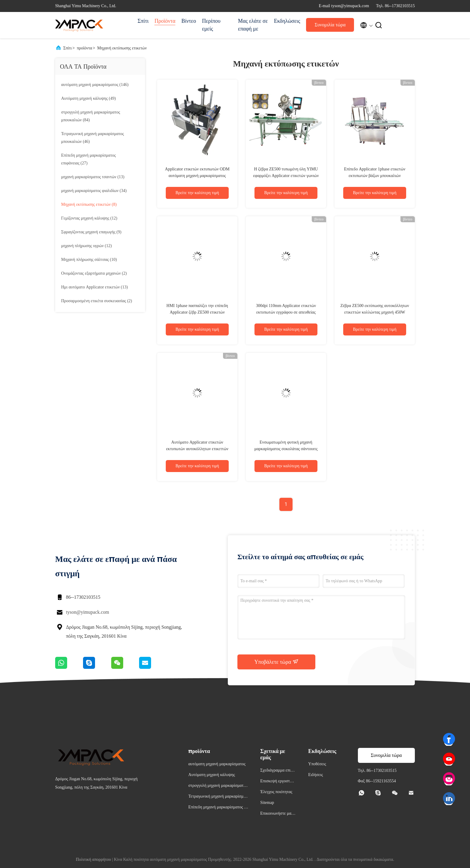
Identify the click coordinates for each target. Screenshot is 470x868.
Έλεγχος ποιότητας (276, 792)
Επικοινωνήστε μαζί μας (277, 814)
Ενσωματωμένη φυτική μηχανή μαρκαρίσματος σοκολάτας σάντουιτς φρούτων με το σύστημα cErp (286, 449)
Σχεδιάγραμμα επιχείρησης (278, 771)
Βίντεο (189, 21)
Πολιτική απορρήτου (93, 859)
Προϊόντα (165, 21)
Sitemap (267, 803)
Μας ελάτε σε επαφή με (253, 25)
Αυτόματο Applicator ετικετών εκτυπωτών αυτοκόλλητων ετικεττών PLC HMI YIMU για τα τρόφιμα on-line (197, 449)
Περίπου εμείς (211, 25)
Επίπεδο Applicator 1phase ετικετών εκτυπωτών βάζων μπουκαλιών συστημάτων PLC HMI (375, 176)
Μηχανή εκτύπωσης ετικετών (122, 48)
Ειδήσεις (315, 775)
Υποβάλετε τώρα (276, 662)
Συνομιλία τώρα (330, 25)
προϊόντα (84, 48)
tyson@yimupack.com (88, 612)
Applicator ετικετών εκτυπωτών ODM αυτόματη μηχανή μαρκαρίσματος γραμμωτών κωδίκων (197, 176)
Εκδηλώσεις (287, 21)
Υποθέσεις (317, 764)
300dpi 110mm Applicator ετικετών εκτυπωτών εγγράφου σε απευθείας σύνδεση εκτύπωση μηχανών (286, 312)
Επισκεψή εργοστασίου (278, 782)
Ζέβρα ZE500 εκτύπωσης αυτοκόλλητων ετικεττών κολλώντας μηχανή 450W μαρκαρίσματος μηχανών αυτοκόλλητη (375, 312)
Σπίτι (143, 21)
